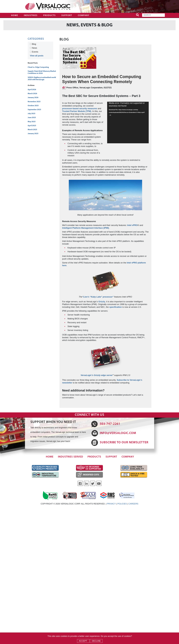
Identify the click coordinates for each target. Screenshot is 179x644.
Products (49, 16)
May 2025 (32, 122)
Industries (31, 16)
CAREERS (133, 504)
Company (84, 16)
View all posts (37, 56)
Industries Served (70, 457)
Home (15, 16)
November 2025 (34, 102)
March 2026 (32, 94)
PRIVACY (111, 504)
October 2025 (33, 106)
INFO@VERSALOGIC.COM (118, 433)
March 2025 (32, 130)
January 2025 (33, 134)
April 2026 (32, 90)
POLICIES (122, 504)
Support (67, 16)
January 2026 (33, 98)
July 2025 (31, 114)
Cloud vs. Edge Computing (38, 67)
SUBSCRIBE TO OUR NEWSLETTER (124, 443)
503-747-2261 (110, 424)
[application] (128, 123)
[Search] (153, 15)
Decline (96, 641)
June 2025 (32, 118)
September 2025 (34, 110)
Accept (83, 641)
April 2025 (32, 126)
